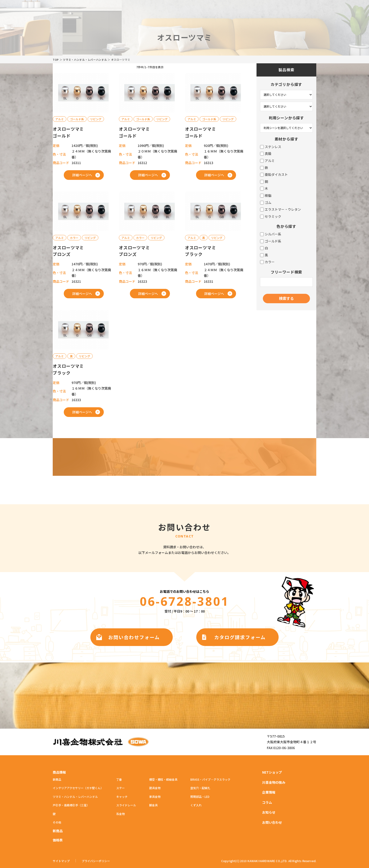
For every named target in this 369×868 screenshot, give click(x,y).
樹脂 (266, 196)
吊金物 (120, 814)
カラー (267, 262)
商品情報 (59, 772)
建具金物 (155, 788)
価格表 (58, 840)
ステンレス (271, 147)
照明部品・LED (200, 797)
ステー (120, 788)
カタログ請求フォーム (240, 637)
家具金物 (155, 797)
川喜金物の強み (274, 782)
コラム (267, 802)
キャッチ (122, 797)
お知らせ (269, 812)
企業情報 (269, 792)
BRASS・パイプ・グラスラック (210, 779)
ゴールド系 (271, 241)
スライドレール (126, 805)
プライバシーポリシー (96, 861)
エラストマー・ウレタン (281, 209)
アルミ (267, 161)
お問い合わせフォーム (134, 637)
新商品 (57, 779)
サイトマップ (61, 861)
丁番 (119, 779)
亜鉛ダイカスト (274, 175)
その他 (57, 822)
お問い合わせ (272, 822)
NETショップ (272, 772)
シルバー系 (271, 234)
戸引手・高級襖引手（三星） (71, 805)
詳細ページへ (82, 175)
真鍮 (266, 154)
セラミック (271, 216)
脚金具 (153, 805)
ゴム (266, 203)
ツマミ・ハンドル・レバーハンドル (85, 60)
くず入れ (196, 805)
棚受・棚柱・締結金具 (163, 779)
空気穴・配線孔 (200, 788)
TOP (56, 60)
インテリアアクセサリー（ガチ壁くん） (78, 788)
